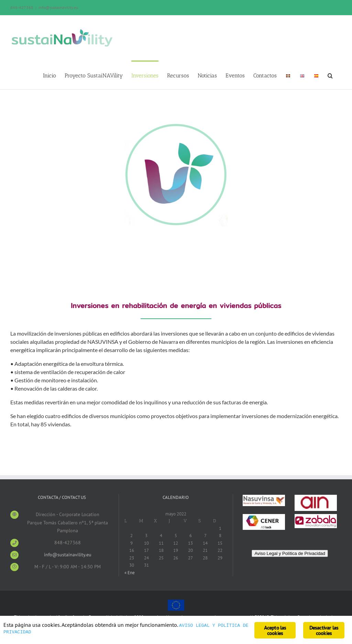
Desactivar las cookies (324, 630)
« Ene (130, 573)
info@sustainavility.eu (58, 7)
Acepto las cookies (275, 630)
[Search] (330, 75)
